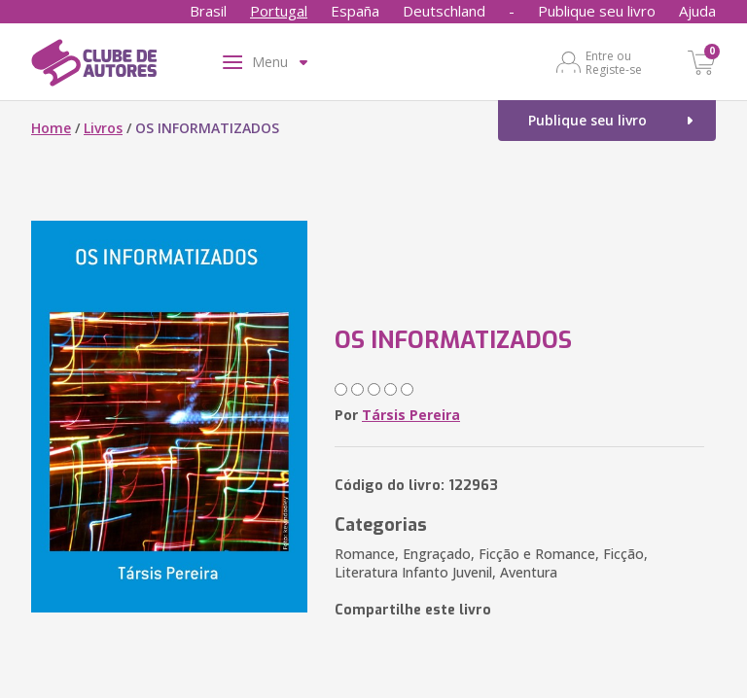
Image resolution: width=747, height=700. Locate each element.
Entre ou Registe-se (614, 62)
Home (51, 128)
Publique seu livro (597, 11)
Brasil (208, 11)
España (355, 11)
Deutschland (444, 11)
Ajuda (697, 11)
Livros (103, 128)
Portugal (279, 11)
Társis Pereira (411, 415)
